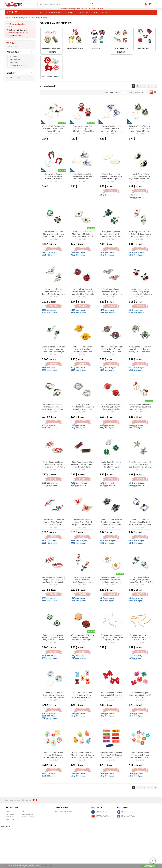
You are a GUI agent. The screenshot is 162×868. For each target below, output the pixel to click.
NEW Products (16, 60)
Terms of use (9, 817)
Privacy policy (9, 814)
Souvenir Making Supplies (17, 33)
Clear (32, 52)
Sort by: (106, 92)
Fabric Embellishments (51, 76)
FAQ (23, 812)
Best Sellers (16, 63)
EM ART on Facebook (101, 812)
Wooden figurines (75, 48)
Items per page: (135, 92)
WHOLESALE (85, 12)
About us (8, 812)
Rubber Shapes (98, 48)
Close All (9, 26)
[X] (6, 866)
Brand (11, 73)
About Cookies (10, 819)
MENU (12, 12)
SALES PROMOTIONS (53, 12)
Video (104, 12)
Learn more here (46, 866)
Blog (96, 12)
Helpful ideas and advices (63, 812)
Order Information (28, 814)
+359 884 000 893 (96, 9)
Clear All (16, 47)
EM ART (15, 78)
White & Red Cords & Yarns (17, 30)
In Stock (15, 57)
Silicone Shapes (145, 48)
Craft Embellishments (16, 35)
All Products (13, 52)
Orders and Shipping (29, 817)
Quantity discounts (19, 66)
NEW (39, 12)
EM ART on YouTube (100, 816)
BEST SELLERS (70, 12)
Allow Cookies (149, 866)
